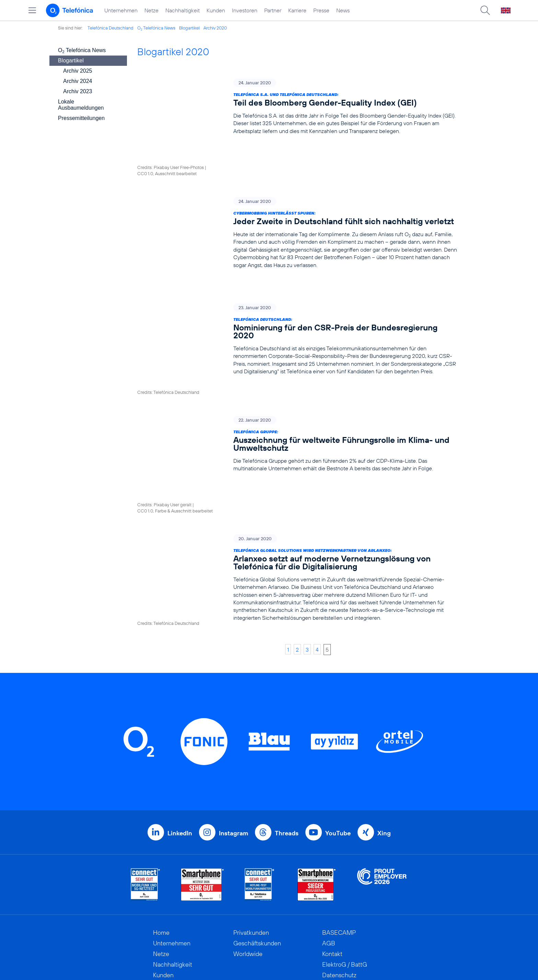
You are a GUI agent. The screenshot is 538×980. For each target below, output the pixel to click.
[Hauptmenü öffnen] (32, 10)
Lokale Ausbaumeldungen (81, 105)
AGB (329, 821)
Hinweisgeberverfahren (354, 864)
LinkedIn (180, 711)
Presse (321, 10)
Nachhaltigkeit (183, 10)
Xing (384, 711)
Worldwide (248, 832)
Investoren (245, 10)
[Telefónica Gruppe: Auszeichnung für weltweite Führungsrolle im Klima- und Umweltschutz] (297, 368)
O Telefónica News (156, 28)
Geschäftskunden (257, 821)
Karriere (297, 10)
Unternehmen (121, 10)
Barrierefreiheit (342, 885)
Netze (151, 10)
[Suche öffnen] (485, 10)
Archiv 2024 (78, 81)
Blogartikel (189, 28)
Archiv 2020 (215, 28)
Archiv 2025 (78, 71)
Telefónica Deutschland (110, 28)
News (343, 10)
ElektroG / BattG (345, 842)
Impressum (337, 896)
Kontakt (332, 832)
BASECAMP (339, 810)
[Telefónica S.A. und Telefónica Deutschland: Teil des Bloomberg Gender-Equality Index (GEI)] (297, 107)
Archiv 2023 (78, 91)
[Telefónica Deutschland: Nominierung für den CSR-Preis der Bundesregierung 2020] (297, 284)
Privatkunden (251, 810)
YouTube (338, 711)
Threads (287, 711)
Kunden (216, 10)
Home (161, 810)
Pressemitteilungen (81, 118)
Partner (273, 10)
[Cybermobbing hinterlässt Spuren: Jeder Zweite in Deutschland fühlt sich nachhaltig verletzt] (297, 191)
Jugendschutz (341, 874)
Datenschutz (339, 853)
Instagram (233, 711)
